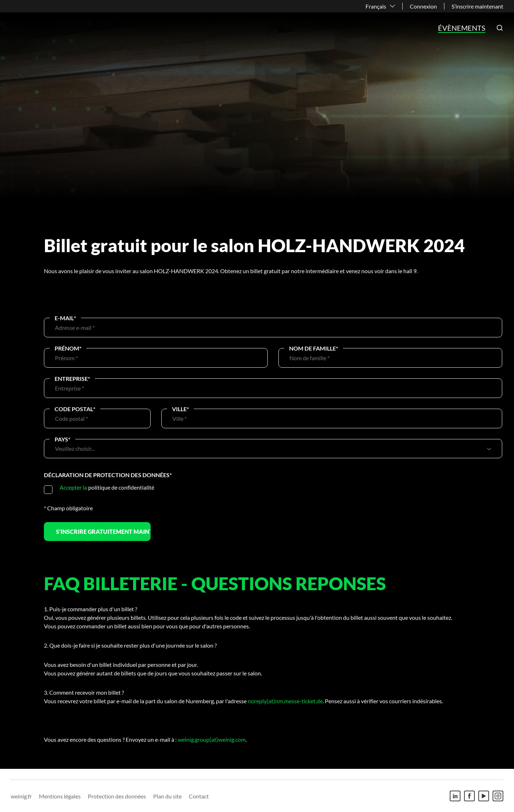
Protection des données (117, 796)
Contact (199, 796)
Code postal (75, 409)
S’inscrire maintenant (477, 6)
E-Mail (65, 318)
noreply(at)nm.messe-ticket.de (285, 701)
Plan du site (167, 796)
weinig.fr (21, 796)
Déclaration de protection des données (108, 475)
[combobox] (270, 449)
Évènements (462, 28)
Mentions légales (60, 796)
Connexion (423, 6)
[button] (500, 28)
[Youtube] (484, 796)
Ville (180, 409)
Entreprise (72, 379)
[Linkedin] (455, 796)
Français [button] (376, 6)
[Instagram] (498, 796)
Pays (62, 439)
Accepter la (73, 487)
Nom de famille (314, 348)
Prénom (68, 348)
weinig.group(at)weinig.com (212, 739)
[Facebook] (469, 796)
